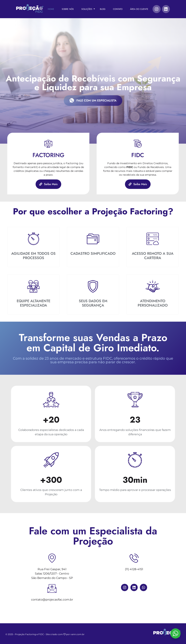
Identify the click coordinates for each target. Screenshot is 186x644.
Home (51, 9)
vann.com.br (77, 634)
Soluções (88, 9)
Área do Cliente (139, 9)
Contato (118, 9)
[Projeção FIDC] (30, 9)
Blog (103, 9)
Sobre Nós (68, 9)
